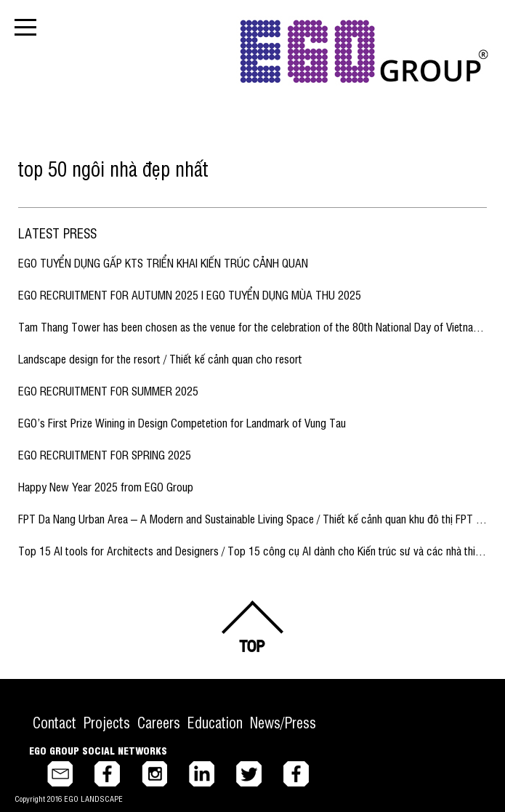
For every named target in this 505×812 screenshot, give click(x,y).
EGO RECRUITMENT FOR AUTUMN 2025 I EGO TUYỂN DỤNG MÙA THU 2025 (190, 294)
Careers (159, 722)
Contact (54, 722)
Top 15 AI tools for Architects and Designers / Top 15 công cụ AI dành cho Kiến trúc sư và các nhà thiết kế (258, 550)
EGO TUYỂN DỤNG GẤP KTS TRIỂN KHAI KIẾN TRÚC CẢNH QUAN (163, 262)
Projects (107, 722)
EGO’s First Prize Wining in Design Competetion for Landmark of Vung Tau (182, 422)
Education (215, 722)
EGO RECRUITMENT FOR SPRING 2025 (105, 454)
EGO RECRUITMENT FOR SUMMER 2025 (108, 390)
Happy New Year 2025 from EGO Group (106, 486)
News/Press (283, 722)
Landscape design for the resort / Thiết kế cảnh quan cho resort (160, 358)
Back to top (253, 626)
